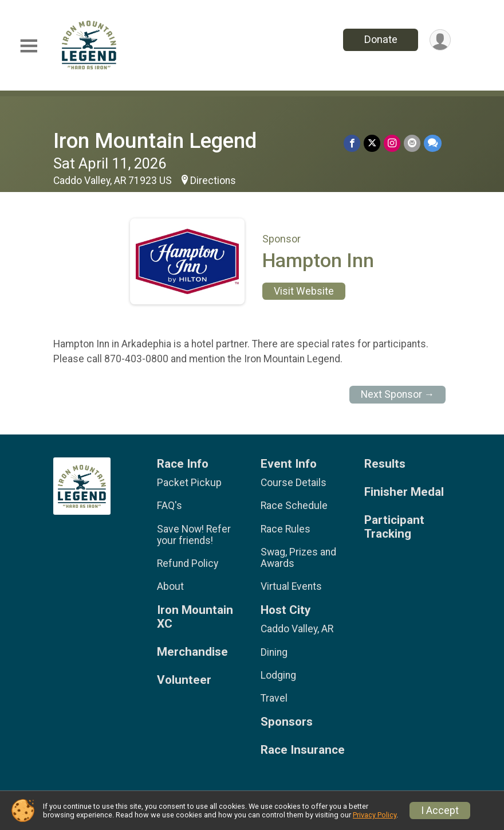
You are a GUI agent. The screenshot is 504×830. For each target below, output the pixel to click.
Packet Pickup (189, 483)
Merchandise (192, 652)
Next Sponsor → (398, 394)
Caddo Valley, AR (297, 629)
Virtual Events (291, 586)
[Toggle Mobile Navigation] (29, 46)
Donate (381, 39)
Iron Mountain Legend (155, 141)
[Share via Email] (412, 143)
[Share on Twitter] (372, 143)
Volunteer (184, 680)
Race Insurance (303, 750)
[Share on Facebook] (352, 143)
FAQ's (170, 506)
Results (385, 464)
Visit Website (304, 291)
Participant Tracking (394, 527)
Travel (274, 698)
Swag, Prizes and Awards (298, 558)
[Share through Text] (433, 143)
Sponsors (287, 722)
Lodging (278, 675)
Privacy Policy (375, 815)
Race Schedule (294, 506)
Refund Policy (188, 563)
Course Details (294, 483)
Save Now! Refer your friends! (194, 535)
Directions (213, 181)
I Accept (440, 811)
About (170, 586)
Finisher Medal (404, 492)
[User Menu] (440, 40)
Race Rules (286, 529)
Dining (274, 652)
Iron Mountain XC (195, 617)
